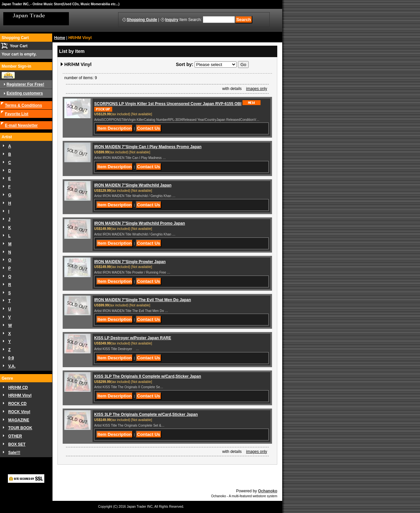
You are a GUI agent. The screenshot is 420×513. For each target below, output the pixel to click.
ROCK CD (17, 404)
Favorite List (17, 114)
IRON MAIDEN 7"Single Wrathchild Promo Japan (140, 223)
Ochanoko (268, 491)
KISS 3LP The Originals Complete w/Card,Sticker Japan (146, 414)
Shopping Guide (142, 20)
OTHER (15, 436)
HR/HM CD (18, 388)
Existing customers (25, 93)
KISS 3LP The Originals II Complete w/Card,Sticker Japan (148, 376)
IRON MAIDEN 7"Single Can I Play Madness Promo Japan (148, 147)
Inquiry (172, 20)
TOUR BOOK (20, 428)
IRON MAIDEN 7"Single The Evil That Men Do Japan (143, 300)
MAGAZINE (19, 420)
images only (257, 89)
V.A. (12, 366)
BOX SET (17, 444)
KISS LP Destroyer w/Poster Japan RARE (133, 338)
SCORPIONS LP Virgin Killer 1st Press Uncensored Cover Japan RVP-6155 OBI (168, 104)
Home (60, 38)
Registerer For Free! (25, 84)
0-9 (11, 358)
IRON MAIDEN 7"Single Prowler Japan (130, 262)
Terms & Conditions (23, 105)
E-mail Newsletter (21, 125)
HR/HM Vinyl (20, 395)
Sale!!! (14, 453)
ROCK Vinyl (19, 412)
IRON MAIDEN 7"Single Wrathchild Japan (133, 185)
